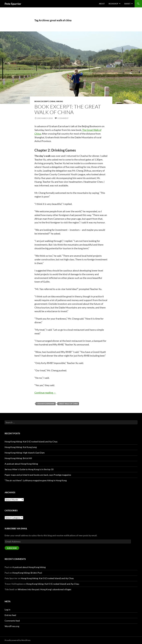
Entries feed (10, 615)
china (52, 101)
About (102, 4)
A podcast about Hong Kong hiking (21, 464)
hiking (60, 101)
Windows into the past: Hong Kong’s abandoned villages (45, 589)
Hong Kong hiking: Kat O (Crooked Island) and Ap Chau (31, 442)
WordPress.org (12, 626)
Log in (7, 610)
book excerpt (42, 101)
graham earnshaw (46, 404)
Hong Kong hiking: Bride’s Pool (27, 573)
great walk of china (68, 404)
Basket (127, 4)
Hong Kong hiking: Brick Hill (18, 458)
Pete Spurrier (13, 4)
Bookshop (113, 4)
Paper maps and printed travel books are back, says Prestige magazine (38, 475)
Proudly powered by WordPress (18, 640)
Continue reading (45, 393)
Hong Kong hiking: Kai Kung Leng (21, 447)
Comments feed (12, 621)
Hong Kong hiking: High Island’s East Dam (25, 453)
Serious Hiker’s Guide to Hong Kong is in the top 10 (29, 469)
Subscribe (12, 548)
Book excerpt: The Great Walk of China (68, 109)
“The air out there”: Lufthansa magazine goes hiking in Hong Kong (36, 480)
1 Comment (63, 118)
